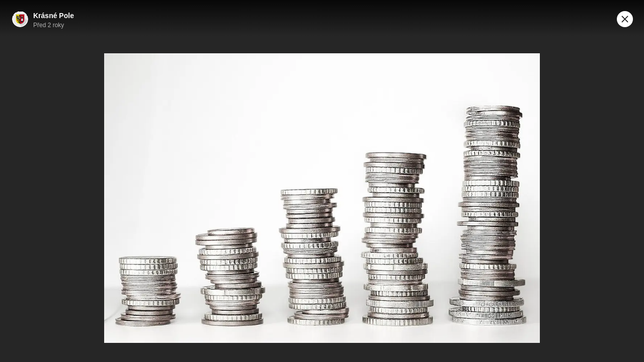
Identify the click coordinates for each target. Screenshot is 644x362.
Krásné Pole (54, 16)
